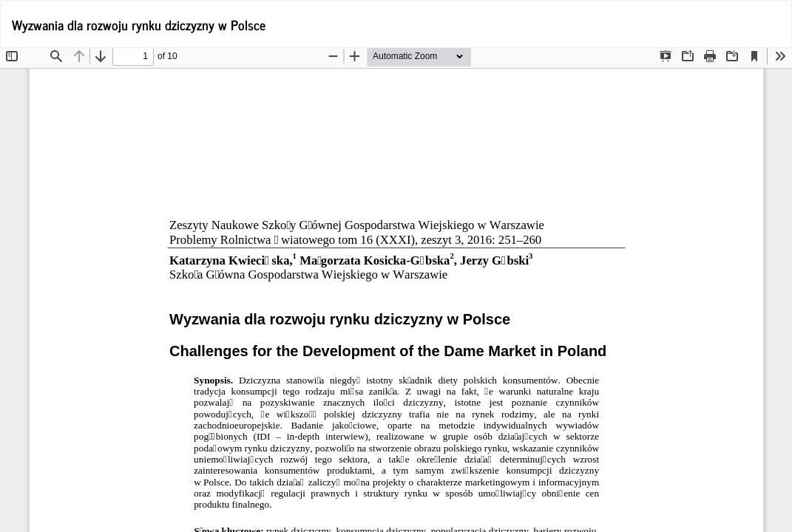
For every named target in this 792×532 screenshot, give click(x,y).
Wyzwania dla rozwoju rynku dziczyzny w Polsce (139, 24)
